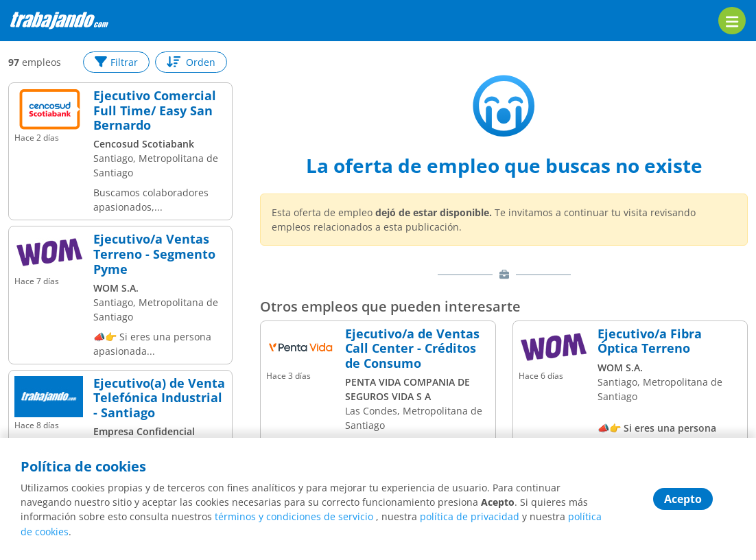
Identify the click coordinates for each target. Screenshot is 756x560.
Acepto (683, 500)
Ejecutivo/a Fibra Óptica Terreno (650, 341)
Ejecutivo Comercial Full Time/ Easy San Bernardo (155, 111)
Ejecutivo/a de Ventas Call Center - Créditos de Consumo (412, 349)
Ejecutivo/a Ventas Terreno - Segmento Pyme (154, 254)
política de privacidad (470, 518)
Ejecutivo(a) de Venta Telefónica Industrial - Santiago (159, 398)
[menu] (732, 21)
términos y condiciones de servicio (294, 518)
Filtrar (116, 62)
